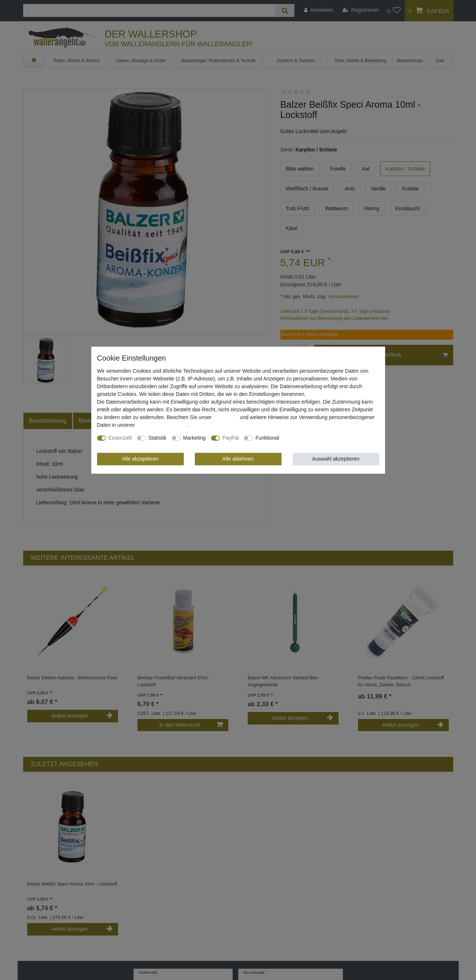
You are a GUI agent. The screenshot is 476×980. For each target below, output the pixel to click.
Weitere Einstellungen (309, 438)
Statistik (158, 438)
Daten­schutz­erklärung (161, 425)
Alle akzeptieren (140, 459)
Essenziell (120, 438)
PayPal (230, 438)
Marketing (194, 438)
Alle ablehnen (238, 459)
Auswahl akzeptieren (336, 459)
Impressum (226, 417)
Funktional (267, 438)
